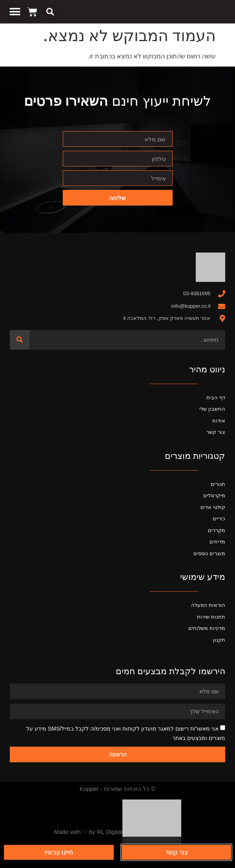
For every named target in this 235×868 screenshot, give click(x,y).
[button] (50, 12)
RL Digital (109, 832)
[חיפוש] (20, 340)
